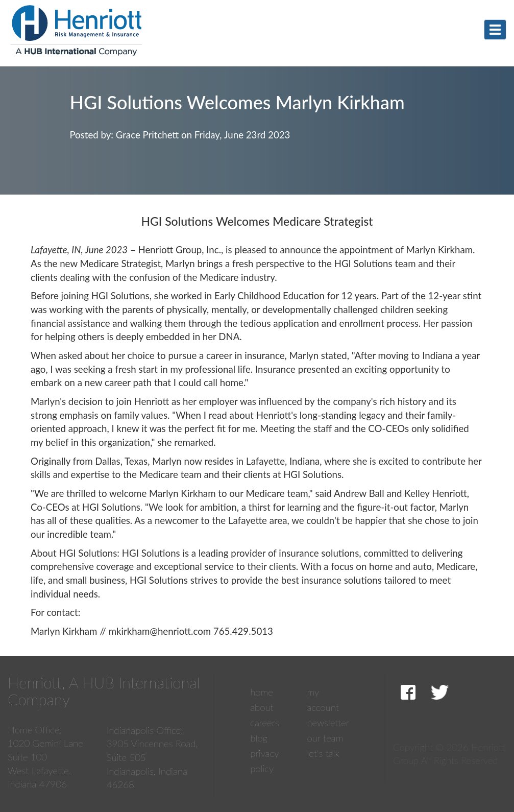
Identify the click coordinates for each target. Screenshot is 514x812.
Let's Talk (323, 753)
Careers (265, 723)
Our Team (325, 738)
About (262, 707)
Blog (259, 738)
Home (262, 692)
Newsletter (328, 723)
